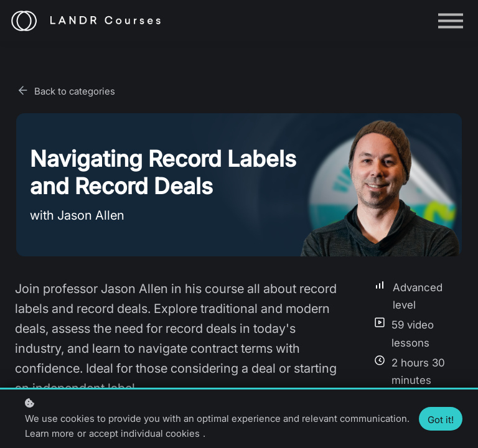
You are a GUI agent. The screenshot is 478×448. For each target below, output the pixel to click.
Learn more (49, 433)
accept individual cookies (144, 433)
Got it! (441, 420)
